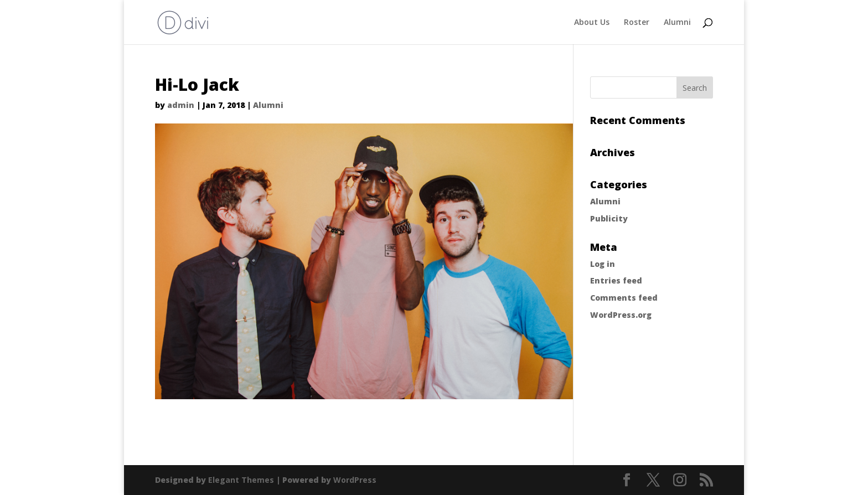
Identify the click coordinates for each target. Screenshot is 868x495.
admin (181, 105)
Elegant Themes (241, 480)
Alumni (677, 23)
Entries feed (616, 280)
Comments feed (624, 298)
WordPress (355, 480)
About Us (592, 23)
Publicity (609, 218)
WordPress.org (621, 315)
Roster (637, 23)
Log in (603, 264)
